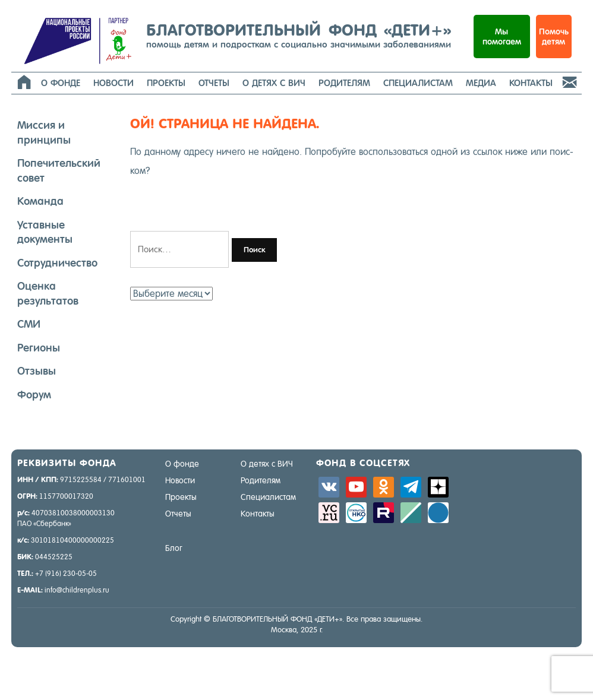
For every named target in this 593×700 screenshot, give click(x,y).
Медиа (481, 83)
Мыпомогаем (502, 37)
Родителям (344, 83)
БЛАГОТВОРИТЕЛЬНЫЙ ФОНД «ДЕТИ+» (299, 35)
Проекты (166, 83)
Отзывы (37, 371)
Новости (113, 83)
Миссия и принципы (44, 132)
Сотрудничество (57, 263)
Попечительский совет (59, 170)
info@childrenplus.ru (77, 590)
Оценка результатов (48, 293)
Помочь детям (554, 37)
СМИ (29, 324)
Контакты (531, 83)
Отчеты (214, 83)
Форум (34, 395)
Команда (40, 201)
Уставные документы (45, 232)
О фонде (61, 83)
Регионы (39, 348)
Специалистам (418, 83)
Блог (174, 548)
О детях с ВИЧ (274, 83)
